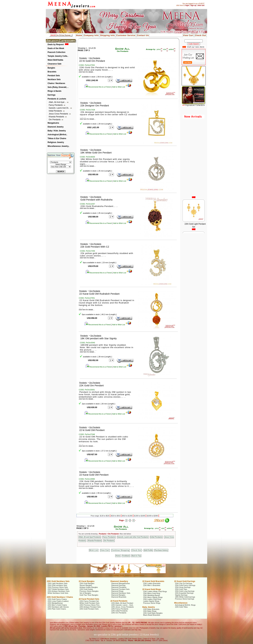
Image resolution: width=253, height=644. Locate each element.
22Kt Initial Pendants (119, 611)
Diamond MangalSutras (121, 583)
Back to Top (136, 556)
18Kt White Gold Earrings (185, 597)
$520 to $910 (116, 516)
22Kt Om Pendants (119, 613)
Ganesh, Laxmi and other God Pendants (133, 537)
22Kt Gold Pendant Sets (89, 609)
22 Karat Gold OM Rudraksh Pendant (99, 294)
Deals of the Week (56, 48)
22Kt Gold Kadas (86, 589)
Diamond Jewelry (56, 127)
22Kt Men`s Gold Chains (57, 605)
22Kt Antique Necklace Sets (59, 591)
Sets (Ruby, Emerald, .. (58, 87)
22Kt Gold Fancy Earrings (185, 585)
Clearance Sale (54, 64)
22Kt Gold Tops (181, 589)
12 (110, 407)
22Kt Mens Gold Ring (152, 593)
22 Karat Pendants (119, 601)
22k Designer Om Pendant (95, 105)
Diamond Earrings (118, 585)
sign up (193, 5)
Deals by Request (56, 44)
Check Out (200, 35)
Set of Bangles (85, 593)
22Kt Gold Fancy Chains (57, 599)
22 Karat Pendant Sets (89, 599)
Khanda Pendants (57, 117)
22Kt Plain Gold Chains (57, 609)
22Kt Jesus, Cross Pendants (123, 607)
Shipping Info (107, 35)
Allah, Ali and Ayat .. (58, 102)
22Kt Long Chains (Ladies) (58, 601)
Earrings (52, 95)
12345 (110, 318)
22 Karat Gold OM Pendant (94, 475)
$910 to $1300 (127, 516)
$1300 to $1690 (140, 516)
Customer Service (126, 35)
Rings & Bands (54, 91)
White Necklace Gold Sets (58, 593)
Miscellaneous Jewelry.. (58, 146)
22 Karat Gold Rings (152, 589)
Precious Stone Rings (152, 603)
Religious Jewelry (56, 142)
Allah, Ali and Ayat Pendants (90, 537)
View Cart (188, 35)
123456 (111, 266)
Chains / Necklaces (56, 83)
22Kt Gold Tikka (181, 607)
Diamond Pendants (119, 587)
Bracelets (52, 72)
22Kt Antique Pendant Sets (90, 607)
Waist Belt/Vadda (55, 60)
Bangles (51, 68)
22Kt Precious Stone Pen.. (90, 605)
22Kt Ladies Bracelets (152, 583)
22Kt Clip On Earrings (184, 583)
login (187, 5)
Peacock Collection (56, 52)
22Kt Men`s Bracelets (152, 585)
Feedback (126, 556)
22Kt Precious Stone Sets (58, 587)
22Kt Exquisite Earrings (184, 593)
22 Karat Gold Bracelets (153, 581)
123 (110, 454)
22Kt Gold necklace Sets (57, 585)
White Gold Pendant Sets (90, 603)
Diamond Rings (117, 591)
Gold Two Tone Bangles (89, 595)
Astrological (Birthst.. (57, 135)
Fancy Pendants (56, 105)
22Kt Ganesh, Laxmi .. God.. (123, 605)
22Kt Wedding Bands (152, 595)
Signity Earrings (181, 595)
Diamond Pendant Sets (120, 589)
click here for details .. (88, 119)
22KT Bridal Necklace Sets (58, 589)
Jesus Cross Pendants (59, 114)
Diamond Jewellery (119, 581)
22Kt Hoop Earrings (183, 587)
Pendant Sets (54, 76)
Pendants (83, 58)
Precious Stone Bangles (89, 591)
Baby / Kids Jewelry (57, 131)
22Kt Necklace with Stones (58, 607)
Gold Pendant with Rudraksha (96, 200)
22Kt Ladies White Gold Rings (155, 591)
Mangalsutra (53, 123)
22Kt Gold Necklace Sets (58, 581)
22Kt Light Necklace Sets (58, 583)
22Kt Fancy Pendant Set (89, 601)
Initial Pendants (56, 111)
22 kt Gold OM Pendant (92, 430)
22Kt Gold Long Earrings (185, 591)
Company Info (91, 35)
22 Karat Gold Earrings (185, 581)
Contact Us (143, 35)
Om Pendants (55, 120)
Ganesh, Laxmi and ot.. (59, 108)
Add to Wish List (122, 87)
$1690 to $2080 (153, 516)
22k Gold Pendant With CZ (95, 247)
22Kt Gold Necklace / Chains (60, 597)
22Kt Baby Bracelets (151, 609)
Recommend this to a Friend (97, 87)
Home (79, 35)
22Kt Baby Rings (150, 611)
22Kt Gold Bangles (87, 583)
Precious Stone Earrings (185, 599)
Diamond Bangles (118, 595)
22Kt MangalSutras (55, 603)
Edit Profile (148, 550)
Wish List (94, 550)
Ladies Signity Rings (151, 601)
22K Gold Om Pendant (91, 385)
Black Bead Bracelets (152, 615)
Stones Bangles (86, 585)
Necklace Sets (54, 79)
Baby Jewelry (149, 607)
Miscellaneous (181, 603)
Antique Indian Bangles (89, 587)
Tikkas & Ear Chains (57, 138)
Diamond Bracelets (119, 597)
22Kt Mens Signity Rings (153, 597)
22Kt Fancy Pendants (120, 609)
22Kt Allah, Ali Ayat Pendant (122, 603)
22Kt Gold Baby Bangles (153, 613)
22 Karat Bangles (87, 581)
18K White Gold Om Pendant (96, 153)
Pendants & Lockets (57, 99)
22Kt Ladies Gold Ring (152, 599)
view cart (201, 5)
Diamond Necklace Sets (121, 593)
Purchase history (161, 550)
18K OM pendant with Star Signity (99, 338)
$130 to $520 (105, 516)
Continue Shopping (120, 550)
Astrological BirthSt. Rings (185, 605)
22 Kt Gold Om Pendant (92, 61)
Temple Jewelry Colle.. (58, 56)
